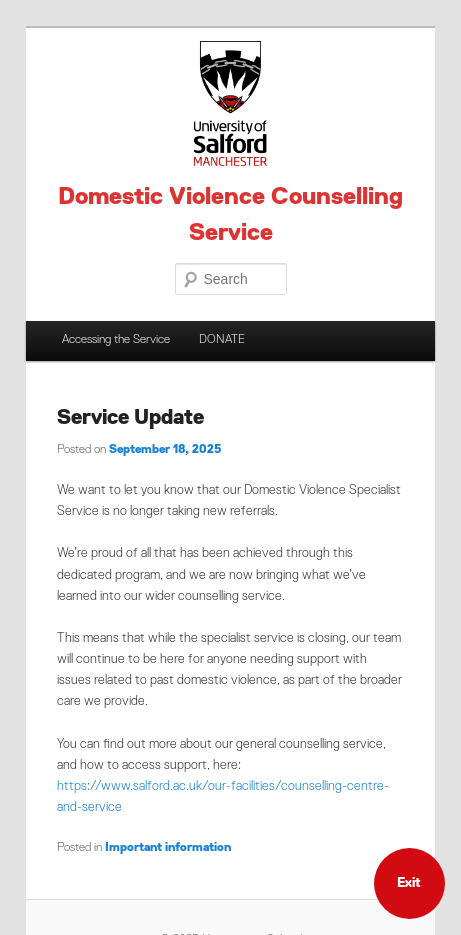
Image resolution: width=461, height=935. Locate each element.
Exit (409, 883)
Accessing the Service (116, 340)
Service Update (130, 418)
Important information (168, 848)
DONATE (222, 340)
